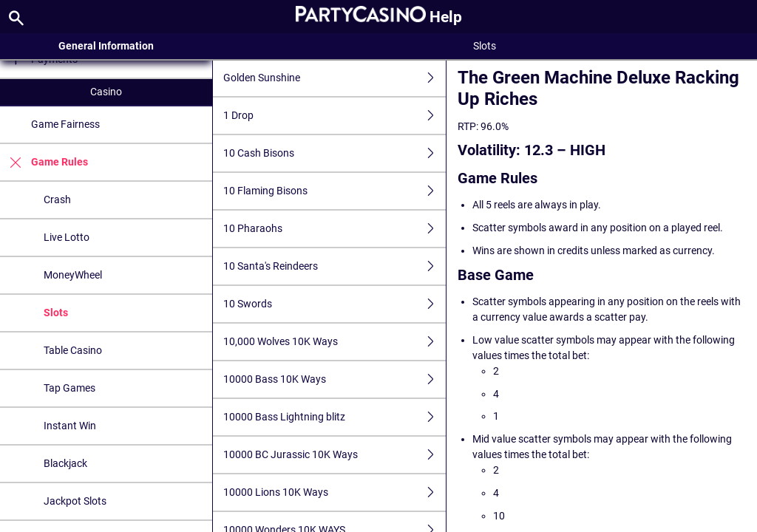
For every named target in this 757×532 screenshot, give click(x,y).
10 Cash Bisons (335, 153)
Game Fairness (65, 124)
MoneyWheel (73, 275)
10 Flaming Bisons (335, 191)
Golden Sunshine (335, 78)
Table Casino (73, 350)
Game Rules (44, 162)
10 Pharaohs (335, 229)
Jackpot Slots (75, 501)
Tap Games (69, 388)
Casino (106, 92)
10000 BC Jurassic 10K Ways (335, 455)
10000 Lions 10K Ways (335, 492)
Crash (57, 199)
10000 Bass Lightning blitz (335, 417)
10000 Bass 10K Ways (335, 379)
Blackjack (65, 463)
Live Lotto (67, 237)
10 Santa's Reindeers (335, 266)
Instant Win (70, 426)
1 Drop (335, 116)
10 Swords (335, 304)
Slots (56, 313)
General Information (106, 46)
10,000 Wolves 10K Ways (335, 342)
